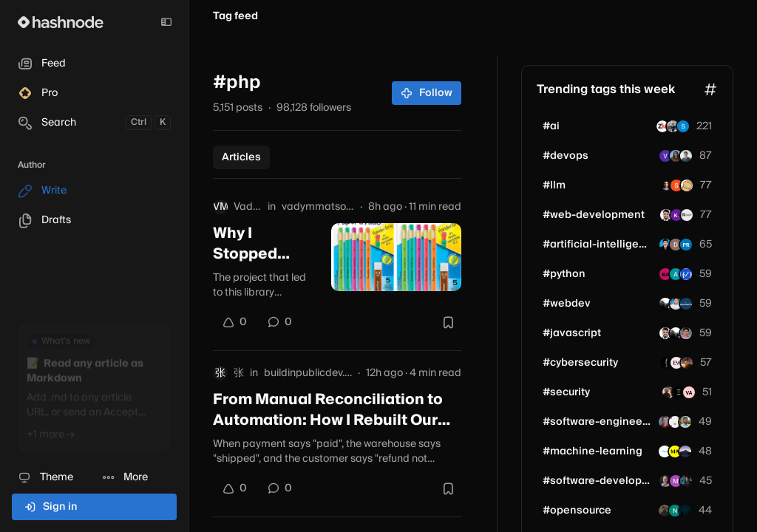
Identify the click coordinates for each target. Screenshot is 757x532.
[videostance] (687, 185)
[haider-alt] (676, 185)
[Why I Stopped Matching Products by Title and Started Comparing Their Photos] (396, 257)
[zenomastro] (686, 274)
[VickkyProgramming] (676, 363)
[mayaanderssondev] (675, 451)
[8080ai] (676, 481)
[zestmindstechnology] (662, 126)
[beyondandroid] (679, 392)
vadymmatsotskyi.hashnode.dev (318, 207)
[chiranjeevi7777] (685, 422)
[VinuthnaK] (665, 156)
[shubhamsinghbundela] (666, 215)
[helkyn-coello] (686, 156)
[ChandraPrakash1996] (665, 245)
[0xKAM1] (666, 363)
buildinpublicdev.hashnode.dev (308, 373)
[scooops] (686, 304)
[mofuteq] (685, 451)
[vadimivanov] (689, 392)
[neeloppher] (675, 511)
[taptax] (683, 126)
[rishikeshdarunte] (687, 215)
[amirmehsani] (687, 363)
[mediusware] (665, 451)
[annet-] (676, 274)
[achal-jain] (673, 126)
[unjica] (665, 304)
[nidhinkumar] (686, 333)
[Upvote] (234, 322)
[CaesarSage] (668, 392)
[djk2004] (676, 245)
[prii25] (686, 245)
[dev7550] (685, 511)
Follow (427, 93)
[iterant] (675, 422)
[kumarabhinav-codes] (676, 215)
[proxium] (665, 274)
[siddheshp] (666, 185)
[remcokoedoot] (665, 422)
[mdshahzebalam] (676, 304)
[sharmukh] (676, 156)
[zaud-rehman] (665, 511)
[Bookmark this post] (448, 322)
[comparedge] (686, 481)
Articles (241, 157)
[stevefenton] (665, 481)
